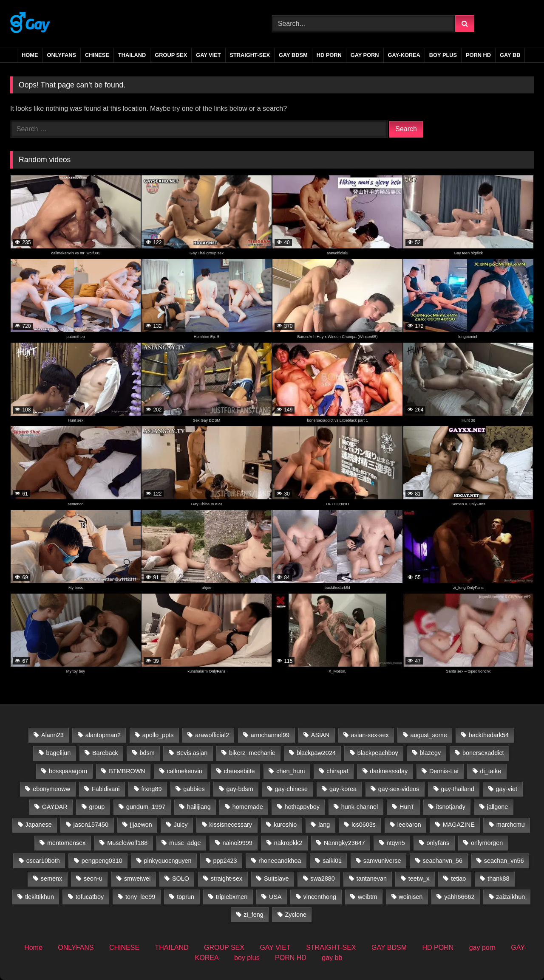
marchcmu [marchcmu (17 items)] (511, 825)
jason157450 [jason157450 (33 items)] (91, 825)
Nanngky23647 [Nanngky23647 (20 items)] (344, 843)
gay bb (510, 55)
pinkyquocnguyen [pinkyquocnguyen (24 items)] (168, 861)
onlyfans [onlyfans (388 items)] (438, 843)
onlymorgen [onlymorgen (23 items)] (487, 843)
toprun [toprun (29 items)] (186, 897)
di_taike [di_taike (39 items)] (491, 771)
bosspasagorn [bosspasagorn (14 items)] (68, 771)
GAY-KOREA (404, 55)
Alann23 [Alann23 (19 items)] (52, 735)
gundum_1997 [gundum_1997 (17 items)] (146, 807)
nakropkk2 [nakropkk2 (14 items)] (288, 843)
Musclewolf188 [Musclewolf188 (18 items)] (127, 843)
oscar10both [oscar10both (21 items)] (43, 861)
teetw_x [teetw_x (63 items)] (419, 879)
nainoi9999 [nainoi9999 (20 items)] (237, 843)
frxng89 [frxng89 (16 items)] (151, 789)
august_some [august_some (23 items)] (428, 735)
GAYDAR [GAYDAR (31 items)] (55, 807)
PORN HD (478, 55)
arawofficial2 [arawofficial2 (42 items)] (212, 735)
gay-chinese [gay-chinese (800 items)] (292, 789)
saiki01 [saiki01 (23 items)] (332, 861)
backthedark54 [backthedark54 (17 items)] (489, 735)
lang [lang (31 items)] (324, 825)
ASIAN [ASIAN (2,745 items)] (320, 735)
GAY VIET (208, 55)
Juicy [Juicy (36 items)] (181, 825)
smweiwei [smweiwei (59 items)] (137, 879)
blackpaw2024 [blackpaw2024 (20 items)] (316, 753)
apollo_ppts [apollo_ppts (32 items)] (158, 735)
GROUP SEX (171, 55)
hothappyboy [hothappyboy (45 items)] (302, 807)
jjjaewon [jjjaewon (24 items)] (141, 825)
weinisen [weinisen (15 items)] (411, 897)
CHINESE (97, 55)
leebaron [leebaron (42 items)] (409, 825)
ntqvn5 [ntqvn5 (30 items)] (396, 843)
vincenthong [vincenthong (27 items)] (320, 897)
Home (30, 55)
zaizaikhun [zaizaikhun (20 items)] (510, 897)
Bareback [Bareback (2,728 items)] (105, 753)
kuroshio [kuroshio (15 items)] (285, 825)
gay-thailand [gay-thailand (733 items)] (457, 789)
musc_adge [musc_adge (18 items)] (185, 843)
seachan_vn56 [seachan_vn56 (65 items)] (504, 861)
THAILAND (132, 55)
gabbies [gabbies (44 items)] (194, 789)
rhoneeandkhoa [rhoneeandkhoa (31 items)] (280, 861)
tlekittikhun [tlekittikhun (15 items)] (40, 897)
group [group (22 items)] (97, 807)
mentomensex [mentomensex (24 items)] (66, 843)
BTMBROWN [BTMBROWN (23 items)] (127, 771)
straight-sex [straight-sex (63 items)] (227, 879)
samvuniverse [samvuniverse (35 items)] (382, 861)
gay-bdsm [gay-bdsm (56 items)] (239, 789)
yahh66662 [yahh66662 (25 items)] (459, 897)
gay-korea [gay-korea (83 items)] (343, 789)
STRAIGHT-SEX (250, 55)
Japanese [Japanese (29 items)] (38, 825)
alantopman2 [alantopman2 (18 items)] (103, 735)
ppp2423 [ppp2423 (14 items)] (225, 861)
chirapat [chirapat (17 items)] (337, 771)
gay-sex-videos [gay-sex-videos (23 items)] (399, 789)
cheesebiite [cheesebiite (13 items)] (239, 771)
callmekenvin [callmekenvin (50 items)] (185, 771)
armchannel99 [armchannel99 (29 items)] (270, 735)
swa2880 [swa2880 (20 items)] (323, 879)
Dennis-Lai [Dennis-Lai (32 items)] (444, 771)
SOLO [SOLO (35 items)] (181, 879)
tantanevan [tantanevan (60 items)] (372, 879)
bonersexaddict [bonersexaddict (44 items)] (483, 753)
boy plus (443, 55)
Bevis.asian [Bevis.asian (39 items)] (192, 753)
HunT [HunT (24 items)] (407, 807)
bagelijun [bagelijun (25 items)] (59, 753)
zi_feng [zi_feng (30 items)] (253, 915)
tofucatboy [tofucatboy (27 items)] (90, 897)
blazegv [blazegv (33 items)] (431, 753)
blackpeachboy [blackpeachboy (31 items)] (378, 753)
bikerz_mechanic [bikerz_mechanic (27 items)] (252, 753)
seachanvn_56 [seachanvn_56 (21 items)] (442, 861)
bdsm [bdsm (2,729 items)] (147, 753)
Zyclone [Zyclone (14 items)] (296, 915)
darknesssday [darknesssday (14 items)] (389, 771)
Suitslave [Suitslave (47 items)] (276, 879)
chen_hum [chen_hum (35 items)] (290, 771)
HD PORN (329, 55)
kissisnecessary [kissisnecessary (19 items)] (231, 825)
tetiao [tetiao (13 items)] (458, 879)
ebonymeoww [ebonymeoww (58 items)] (51, 789)
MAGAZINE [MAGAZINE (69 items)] (459, 825)
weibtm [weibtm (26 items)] (368, 897)
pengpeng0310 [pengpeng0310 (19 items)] (102, 861)
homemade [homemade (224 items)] (248, 807)
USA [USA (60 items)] (275, 897)
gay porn (365, 55)
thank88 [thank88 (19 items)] (498, 879)
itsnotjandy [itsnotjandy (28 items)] (451, 807)
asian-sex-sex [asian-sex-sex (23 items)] (370, 735)
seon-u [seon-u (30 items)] (93, 879)
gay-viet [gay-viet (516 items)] (507, 789)
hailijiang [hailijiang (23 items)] (199, 807)
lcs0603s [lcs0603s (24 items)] (364, 825)
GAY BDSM (293, 55)
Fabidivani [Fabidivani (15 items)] (106, 789)
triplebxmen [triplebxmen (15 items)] (232, 897)
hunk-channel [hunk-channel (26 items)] (360, 807)
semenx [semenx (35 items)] (51, 879)
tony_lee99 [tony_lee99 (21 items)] (140, 897)
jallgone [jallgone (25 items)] (498, 807)
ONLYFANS (62, 55)
